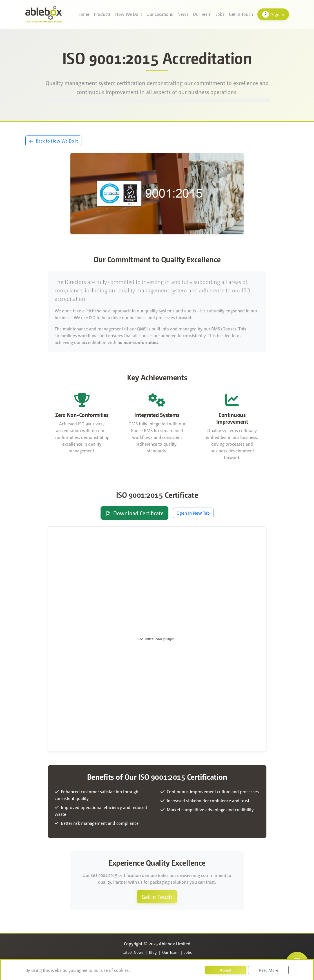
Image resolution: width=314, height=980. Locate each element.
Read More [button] (269, 970)
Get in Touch (241, 14)
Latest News (133, 952)
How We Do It (129, 14)
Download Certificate (134, 513)
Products (102, 14)
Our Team (202, 14)
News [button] (183, 14)
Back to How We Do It (53, 141)
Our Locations (160, 14)
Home (83, 14)
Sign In (273, 14)
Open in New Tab (193, 513)
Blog (153, 952)
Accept (226, 970)
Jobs (220, 14)
